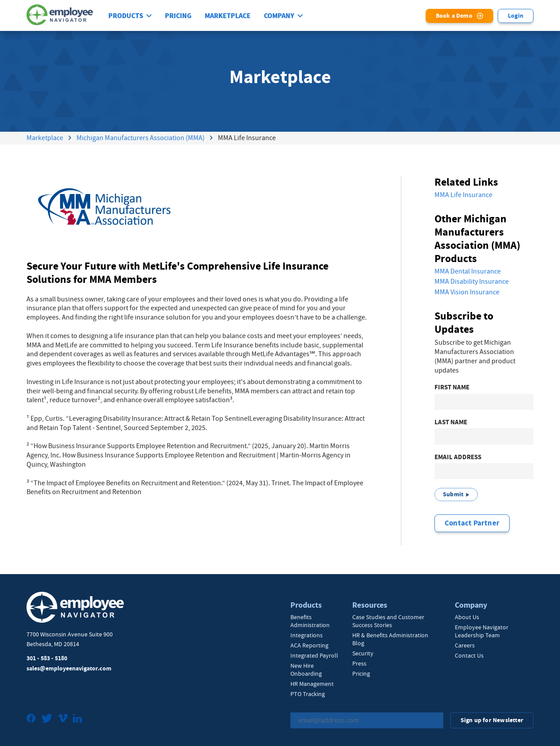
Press (359, 663)
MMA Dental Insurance (468, 271)
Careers (465, 645)
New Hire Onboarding (306, 670)
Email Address (458, 457)
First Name (452, 387)
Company (279, 16)
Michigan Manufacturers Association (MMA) (141, 138)
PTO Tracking (308, 694)
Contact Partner (472, 523)
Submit (453, 494)
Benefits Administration (310, 621)
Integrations (307, 635)
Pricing (178, 16)
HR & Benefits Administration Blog (390, 639)
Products (126, 16)
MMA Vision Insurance (467, 292)
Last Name (451, 422)
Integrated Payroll (314, 655)
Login (516, 16)
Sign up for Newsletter (492, 720)
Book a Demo (454, 16)
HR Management (312, 684)
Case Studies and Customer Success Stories (388, 621)
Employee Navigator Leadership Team (482, 631)
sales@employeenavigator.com (69, 668)
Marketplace (228, 16)
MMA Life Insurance (463, 195)
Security (363, 653)
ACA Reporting (309, 645)
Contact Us (469, 655)
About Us (467, 617)
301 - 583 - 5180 (47, 658)
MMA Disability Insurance (472, 282)
